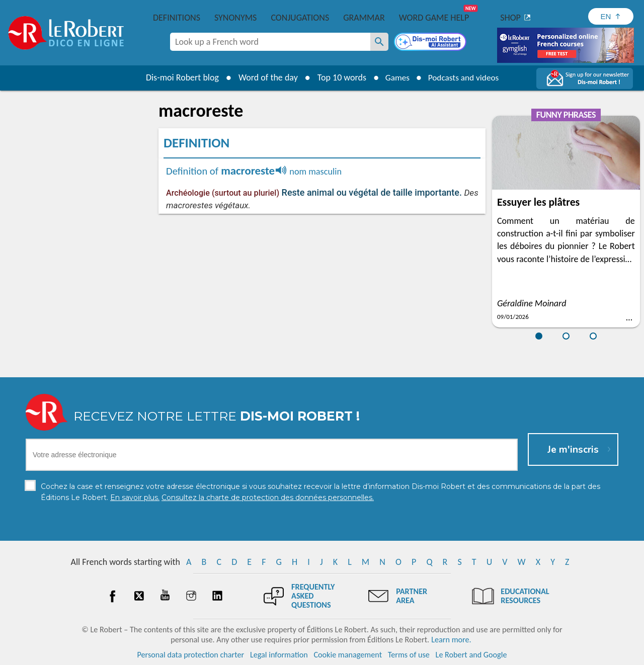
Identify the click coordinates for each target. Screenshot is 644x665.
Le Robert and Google (471, 655)
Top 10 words (338, 77)
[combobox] (270, 42)
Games (395, 77)
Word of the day (265, 77)
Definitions (177, 18)
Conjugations (300, 18)
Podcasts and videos (465, 77)
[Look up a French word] (379, 42)
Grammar (364, 18)
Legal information (279, 655)
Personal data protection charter (191, 655)
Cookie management (348, 655)
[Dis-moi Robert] (431, 43)
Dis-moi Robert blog (179, 77)
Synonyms (235, 18)
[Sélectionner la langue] (611, 16)
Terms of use (409, 655)
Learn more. (451, 640)
